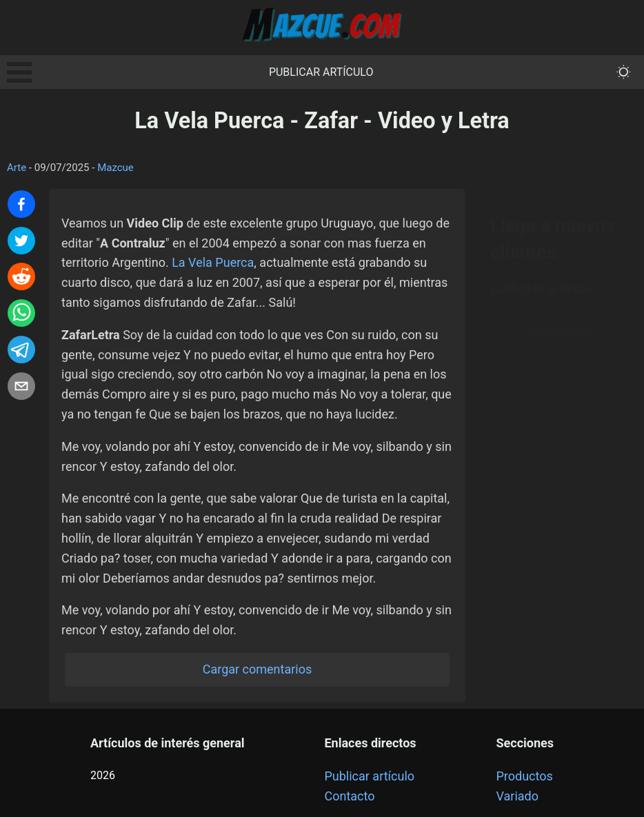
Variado (518, 796)
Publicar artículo (321, 72)
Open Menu (19, 72)
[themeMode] (624, 72)
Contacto (349, 796)
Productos (525, 776)
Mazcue (115, 168)
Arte (17, 168)
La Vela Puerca (213, 262)
